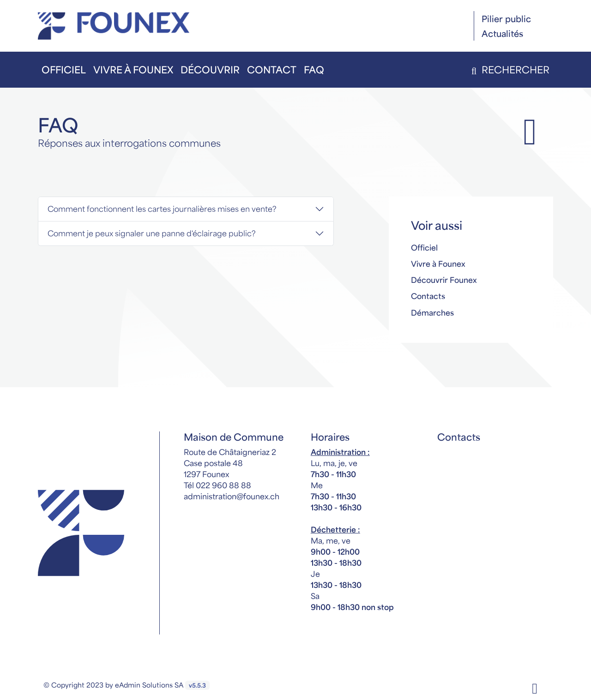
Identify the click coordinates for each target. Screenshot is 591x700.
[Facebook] (535, 687)
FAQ (314, 69)
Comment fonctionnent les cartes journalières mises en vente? (162, 209)
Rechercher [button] (509, 69)
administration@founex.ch (232, 496)
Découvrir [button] (210, 69)
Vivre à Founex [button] (133, 69)
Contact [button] (272, 69)
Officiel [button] (64, 69)
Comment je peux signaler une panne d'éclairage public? (152, 233)
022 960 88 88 (223, 485)
